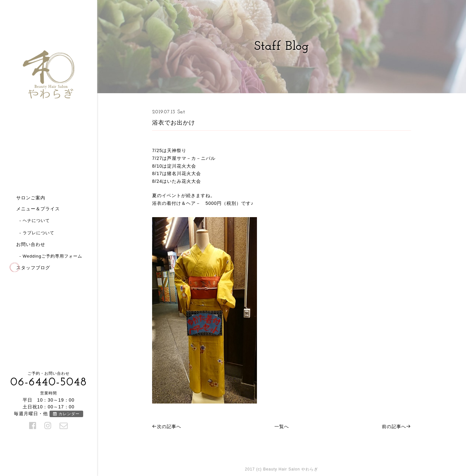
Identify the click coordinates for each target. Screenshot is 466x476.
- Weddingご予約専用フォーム (51, 256)
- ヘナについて (35, 221)
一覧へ (282, 426)
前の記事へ (396, 426)
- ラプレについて (37, 233)
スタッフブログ (33, 268)
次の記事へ (167, 426)
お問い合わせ (31, 244)
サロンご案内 (31, 198)
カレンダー (66, 414)
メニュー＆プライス (38, 209)
